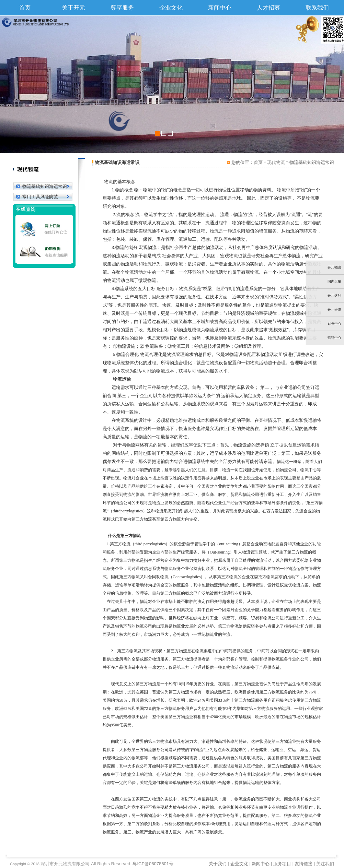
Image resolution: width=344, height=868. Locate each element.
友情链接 (303, 864)
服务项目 (282, 864)
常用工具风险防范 (40, 197)
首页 (25, 8)
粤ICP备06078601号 (153, 864)
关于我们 (218, 864)
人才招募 (268, 8)
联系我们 (317, 8)
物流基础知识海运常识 (45, 186)
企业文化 (171, 8)
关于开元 (73, 8)
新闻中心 (220, 8)
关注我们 (325, 864)
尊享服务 (122, 8)
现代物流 (276, 162)
